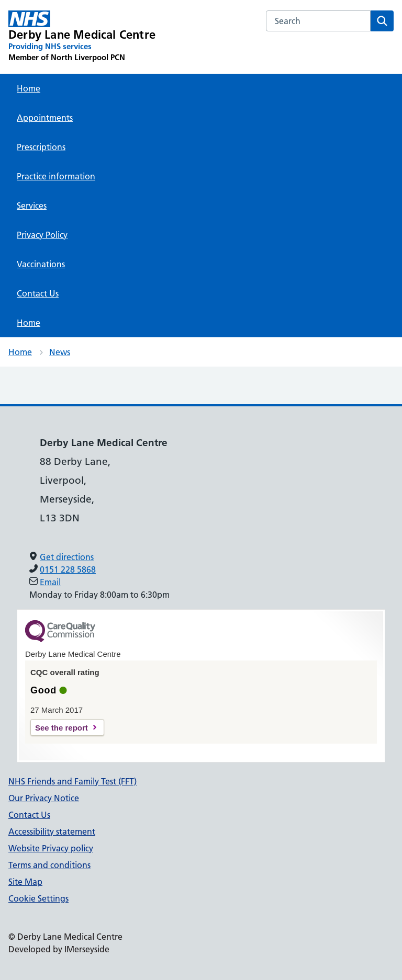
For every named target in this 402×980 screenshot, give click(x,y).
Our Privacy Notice (44, 798)
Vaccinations (41, 264)
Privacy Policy (42, 235)
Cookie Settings (38, 898)
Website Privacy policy (51, 848)
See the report (62, 728)
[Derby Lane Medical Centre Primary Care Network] (82, 37)
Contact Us (38, 293)
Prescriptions (41, 147)
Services (32, 206)
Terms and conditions (49, 865)
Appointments (45, 118)
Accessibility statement (52, 831)
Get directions (67, 557)
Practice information (56, 176)
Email (50, 582)
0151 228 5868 (68, 569)
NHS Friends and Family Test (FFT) (72, 781)
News (60, 352)
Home (29, 88)
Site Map (25, 882)
